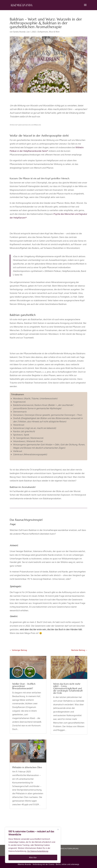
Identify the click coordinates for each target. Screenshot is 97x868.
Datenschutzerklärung (68, 849)
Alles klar (33, 857)
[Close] (58, 829)
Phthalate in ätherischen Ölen (27, 767)
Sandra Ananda (19, 32)
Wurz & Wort (54, 32)
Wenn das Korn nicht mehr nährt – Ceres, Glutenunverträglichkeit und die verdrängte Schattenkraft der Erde (68, 688)
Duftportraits (43, 32)
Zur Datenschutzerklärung (38, 851)
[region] (33, 845)
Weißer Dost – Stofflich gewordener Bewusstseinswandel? (24, 686)
